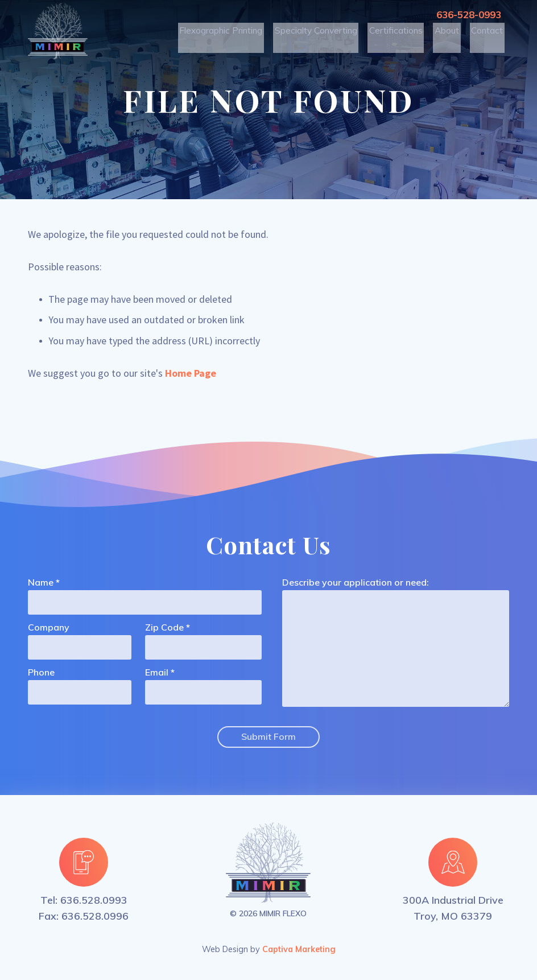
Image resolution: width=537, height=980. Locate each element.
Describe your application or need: (356, 583)
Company (49, 628)
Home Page (191, 373)
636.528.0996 (95, 914)
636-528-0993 (466, 15)
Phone (41, 673)
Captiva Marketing (299, 948)
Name (41, 583)
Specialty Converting (326, 34)
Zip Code (164, 628)
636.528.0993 (94, 898)
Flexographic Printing (237, 34)
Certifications (400, 34)
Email (157, 673)
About (449, 34)
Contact (488, 34)
